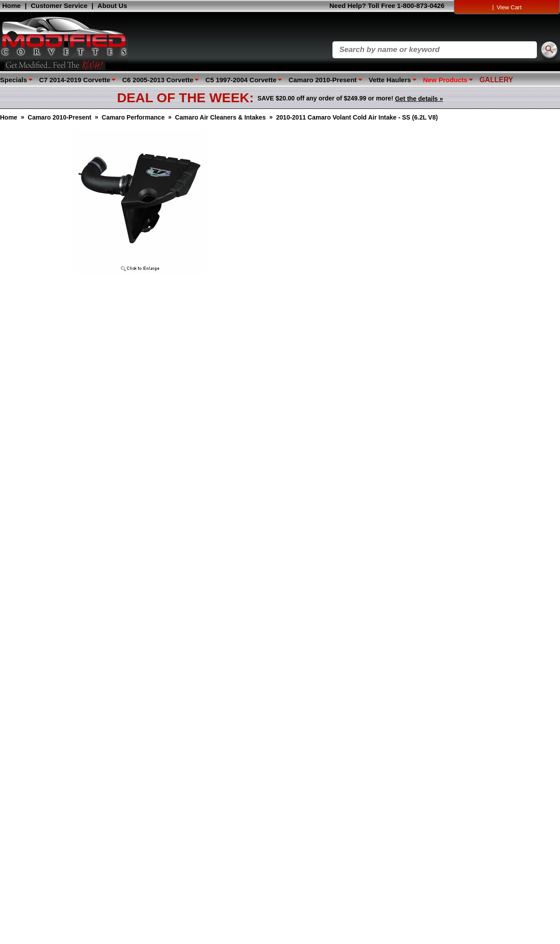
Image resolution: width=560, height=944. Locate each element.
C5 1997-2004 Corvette (241, 80)
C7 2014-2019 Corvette (75, 80)
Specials (14, 80)
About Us (112, 6)
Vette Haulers (390, 80)
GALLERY (496, 80)
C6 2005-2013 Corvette (158, 80)
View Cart (509, 7)
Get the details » (419, 99)
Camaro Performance (133, 117)
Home (12, 6)
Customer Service (59, 6)
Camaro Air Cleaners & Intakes (220, 117)
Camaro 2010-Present (322, 80)
